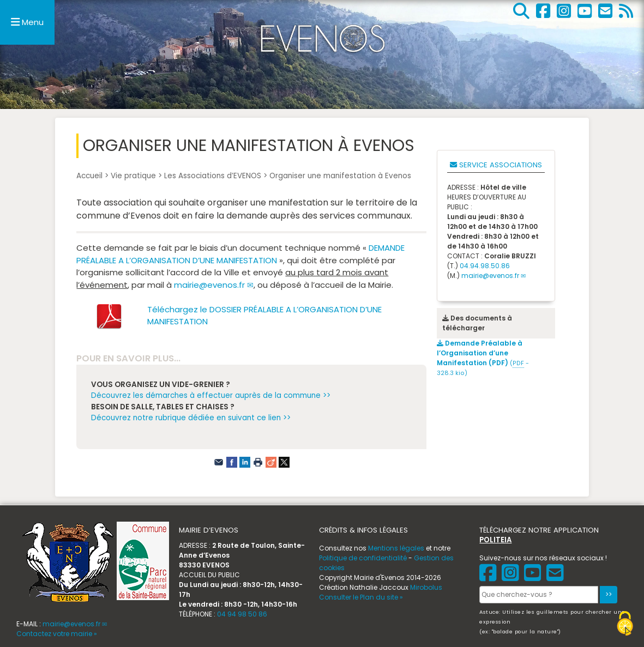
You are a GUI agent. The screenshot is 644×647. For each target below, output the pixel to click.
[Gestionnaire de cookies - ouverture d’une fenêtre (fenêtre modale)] (625, 625)
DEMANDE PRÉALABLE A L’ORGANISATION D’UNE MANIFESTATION (240, 254)
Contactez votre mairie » (57, 634)
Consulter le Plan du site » (361, 597)
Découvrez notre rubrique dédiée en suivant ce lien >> (191, 418)
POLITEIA (495, 540)
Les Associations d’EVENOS (213, 176)
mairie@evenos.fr (209, 285)
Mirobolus (426, 587)
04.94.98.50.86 (485, 266)
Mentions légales (396, 548)
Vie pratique (133, 176)
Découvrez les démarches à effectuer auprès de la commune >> (211, 395)
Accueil (89, 176)
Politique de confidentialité (363, 558)
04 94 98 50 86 (242, 614)
